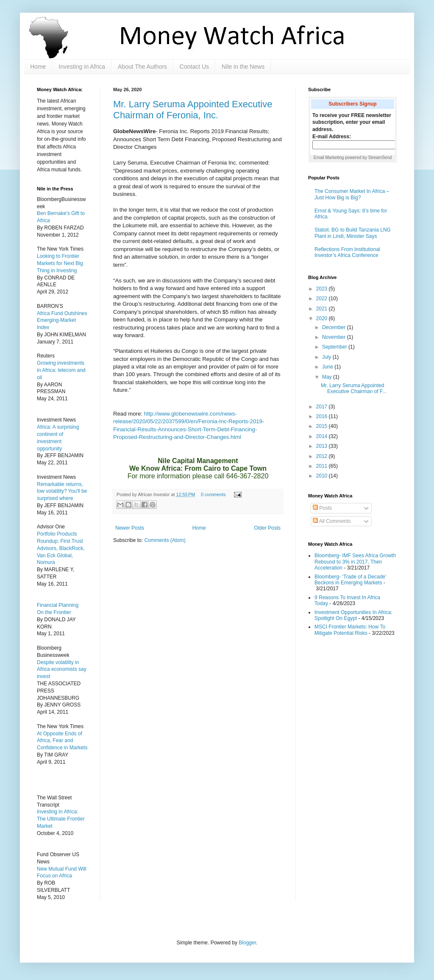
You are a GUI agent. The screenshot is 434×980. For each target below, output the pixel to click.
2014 (323, 436)
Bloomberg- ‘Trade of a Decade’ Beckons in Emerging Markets (350, 580)
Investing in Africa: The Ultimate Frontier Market (61, 819)
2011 (323, 466)
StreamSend (380, 158)
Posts (322, 508)
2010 (323, 476)
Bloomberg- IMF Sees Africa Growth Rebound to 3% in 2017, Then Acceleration (355, 562)
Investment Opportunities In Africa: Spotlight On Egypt (353, 615)
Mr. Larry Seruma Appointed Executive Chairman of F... (354, 388)
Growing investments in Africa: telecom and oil (61, 370)
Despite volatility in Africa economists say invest (62, 670)
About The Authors (142, 67)
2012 (323, 456)
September (335, 347)
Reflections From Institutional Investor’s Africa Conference (347, 252)
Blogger (247, 943)
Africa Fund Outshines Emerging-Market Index (62, 321)
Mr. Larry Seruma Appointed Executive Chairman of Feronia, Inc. (193, 110)
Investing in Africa (82, 67)
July (327, 357)
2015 (323, 426)
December (335, 327)
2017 (323, 407)
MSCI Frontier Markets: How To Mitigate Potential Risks (350, 630)
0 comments (213, 494)
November (335, 337)
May (328, 377)
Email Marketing (329, 158)
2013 (323, 446)
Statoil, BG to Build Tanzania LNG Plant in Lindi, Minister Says (353, 233)
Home (38, 67)
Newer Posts (130, 528)
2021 (323, 309)
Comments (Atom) (165, 540)
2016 (323, 416)
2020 (323, 318)
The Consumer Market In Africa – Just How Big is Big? (352, 194)
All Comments (332, 521)
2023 (323, 289)
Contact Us (194, 67)
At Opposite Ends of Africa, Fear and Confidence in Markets (62, 741)
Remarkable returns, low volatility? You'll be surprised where (62, 491)
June (328, 367)
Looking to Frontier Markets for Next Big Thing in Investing (60, 263)
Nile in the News (243, 67)
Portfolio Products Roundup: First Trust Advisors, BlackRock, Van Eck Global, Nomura (61, 548)
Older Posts (267, 528)
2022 (323, 299)
